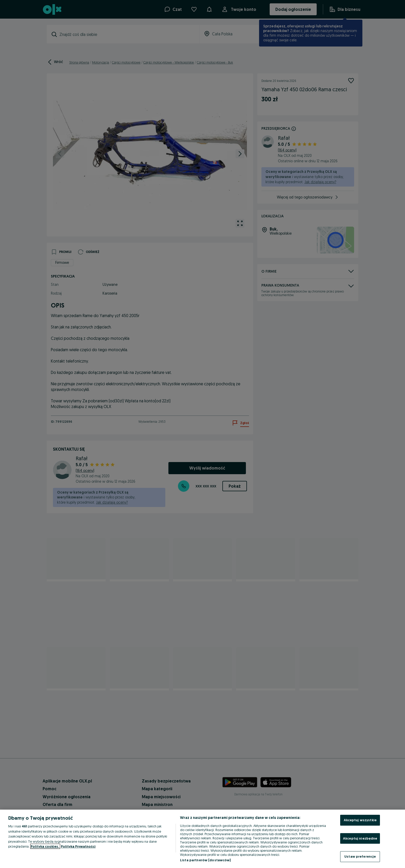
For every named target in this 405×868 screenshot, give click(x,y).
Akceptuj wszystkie (360, 820)
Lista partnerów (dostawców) (205, 860)
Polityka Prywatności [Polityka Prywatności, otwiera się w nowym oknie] (78, 846)
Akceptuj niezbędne (360, 838)
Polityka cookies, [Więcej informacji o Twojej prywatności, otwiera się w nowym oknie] (45, 846)
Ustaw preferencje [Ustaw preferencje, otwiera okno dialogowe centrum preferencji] (360, 856)
